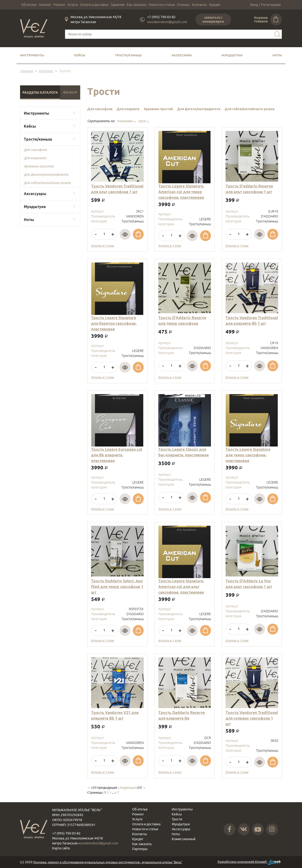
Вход (254, 5)
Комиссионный (184, 839)
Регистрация (271, 5)
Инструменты (32, 55)
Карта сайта (61, 848)
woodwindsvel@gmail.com (167, 22)
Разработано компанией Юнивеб (250, 862)
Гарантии (117, 5)
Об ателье (29, 5)
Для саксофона (35, 150)
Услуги (73, 5)
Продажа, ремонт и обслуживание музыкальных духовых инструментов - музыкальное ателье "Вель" (108, 862)
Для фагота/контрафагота (46, 175)
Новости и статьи (162, 5)
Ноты (277, 55)
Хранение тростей (39, 166)
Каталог (45, 5)
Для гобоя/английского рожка (47, 183)
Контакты (199, 5)
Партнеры (140, 849)
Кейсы (80, 55)
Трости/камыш (128, 55)
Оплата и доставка (94, 5)
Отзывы (183, 5)
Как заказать (136, 5)
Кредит (215, 5)
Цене (144, 121)
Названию (127, 121)
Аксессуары (182, 55)
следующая (127, 788)
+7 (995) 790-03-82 (161, 17)
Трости (177, 819)
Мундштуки (232, 55)
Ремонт (59, 5)
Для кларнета (35, 158)
